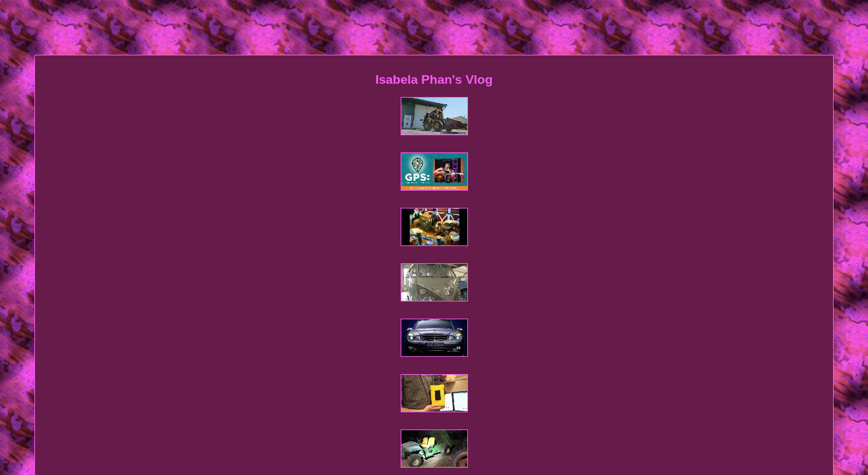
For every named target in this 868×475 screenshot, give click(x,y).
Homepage (305, 327)
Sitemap (351, 327)
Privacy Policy (464, 327)
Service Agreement (537, 327)
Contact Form (402, 327)
